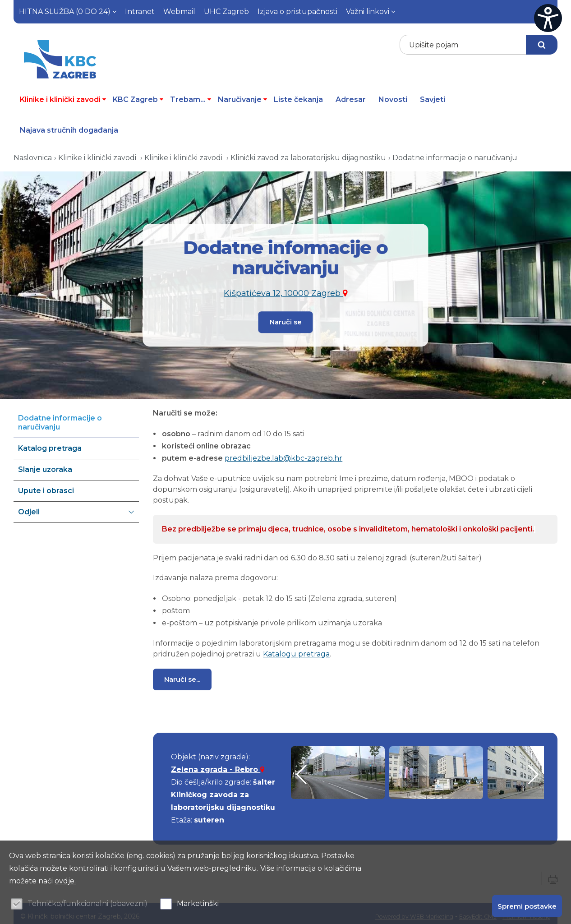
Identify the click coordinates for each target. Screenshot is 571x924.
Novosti (393, 94)
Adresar (351, 94)
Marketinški (198, 903)
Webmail (179, 12)
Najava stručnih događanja (69, 125)
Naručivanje (243, 94)
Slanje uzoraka (45, 464)
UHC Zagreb (226, 12)
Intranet (140, 12)
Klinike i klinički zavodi (63, 94)
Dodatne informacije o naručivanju (455, 152)
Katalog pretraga (50, 443)
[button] (533, 769)
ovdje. (65, 881)
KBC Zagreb (138, 94)
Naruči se (286, 315)
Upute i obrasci (46, 485)
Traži (542, 45)
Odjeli (76, 507)
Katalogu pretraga (296, 649)
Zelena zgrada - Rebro (218, 764)
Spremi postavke (527, 905)
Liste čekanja (298, 94)
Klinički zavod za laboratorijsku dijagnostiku (308, 152)
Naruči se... (182, 674)
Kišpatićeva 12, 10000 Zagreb (285, 289)
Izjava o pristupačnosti (297, 12)
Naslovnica (33, 152)
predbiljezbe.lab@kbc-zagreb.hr (283, 453)
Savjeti (433, 94)
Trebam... (191, 94)
